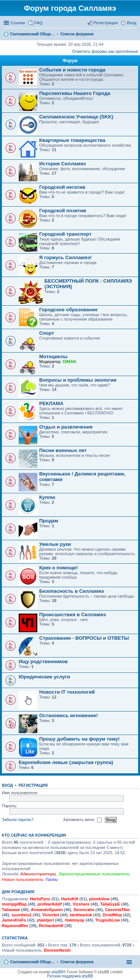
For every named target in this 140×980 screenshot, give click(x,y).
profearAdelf (49, 904)
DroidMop (112, 915)
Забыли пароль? (18, 820)
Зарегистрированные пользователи (94, 874)
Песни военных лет (63, 450)
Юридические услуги (44, 677)
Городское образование (69, 310)
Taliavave (11, 910)
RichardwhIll (51, 926)
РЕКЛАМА (51, 403)
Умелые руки (55, 544)
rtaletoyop (74, 920)
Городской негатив (62, 187)
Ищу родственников (43, 661)
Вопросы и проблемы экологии (78, 380)
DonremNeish (57, 950)
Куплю (47, 497)
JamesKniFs (14, 920)
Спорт (47, 333)
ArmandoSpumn (47, 910)
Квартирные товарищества (72, 140)
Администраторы (38, 874)
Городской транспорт (65, 234)
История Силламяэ (63, 164)
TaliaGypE (110, 904)
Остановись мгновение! (69, 715)
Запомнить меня (82, 820)
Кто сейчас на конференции (34, 835)
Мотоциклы (53, 357)
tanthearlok (81, 915)
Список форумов (77, 962)
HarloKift (69, 899)
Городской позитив (63, 211)
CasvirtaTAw (117, 910)
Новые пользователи (23, 879)
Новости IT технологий (67, 692)
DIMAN (69, 362)
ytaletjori (46, 920)
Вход (7, 785)
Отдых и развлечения (66, 427)
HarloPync (40, 899)
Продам (49, 521)
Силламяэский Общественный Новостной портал (32, 962)
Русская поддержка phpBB (70, 976)
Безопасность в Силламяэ (71, 591)
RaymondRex (15, 926)
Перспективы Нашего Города (75, 93)
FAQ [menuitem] (38, 23)
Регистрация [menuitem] (106, 23)
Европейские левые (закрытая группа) (66, 762)
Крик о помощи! (58, 568)
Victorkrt (51, 915)
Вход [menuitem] (132, 23)
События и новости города (72, 70)
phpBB (57, 972)
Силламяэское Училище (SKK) (76, 117)
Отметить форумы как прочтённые (105, 51)
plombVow (99, 899)
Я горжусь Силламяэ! (66, 257)
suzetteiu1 (22, 915)
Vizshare (81, 904)
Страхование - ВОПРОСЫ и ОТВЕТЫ (84, 638)
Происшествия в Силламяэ (73, 615)
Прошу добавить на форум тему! (80, 739)
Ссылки (18, 23)
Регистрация (33, 785)
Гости (52, 879)
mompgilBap (14, 904)
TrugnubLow (108, 920)
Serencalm (84, 910)
